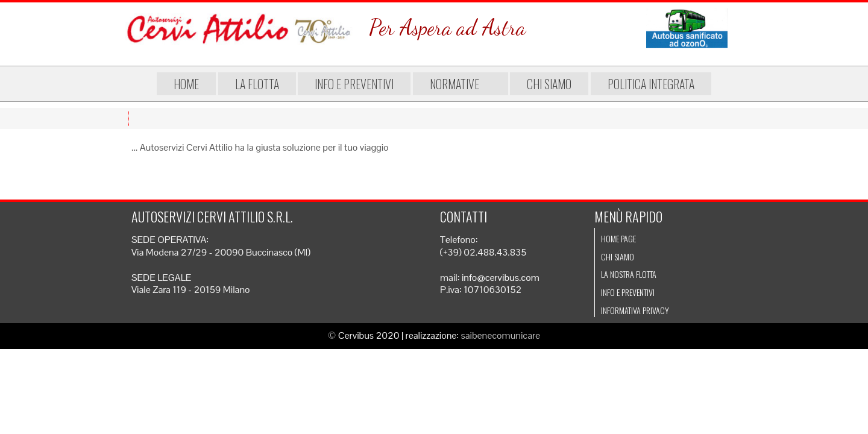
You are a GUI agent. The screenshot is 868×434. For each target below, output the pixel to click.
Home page (618, 238)
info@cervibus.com (501, 278)
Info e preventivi (360, 84)
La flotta (263, 84)
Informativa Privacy (635, 310)
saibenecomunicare (501, 335)
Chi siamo (543, 84)
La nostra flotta (629, 274)
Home (192, 84)
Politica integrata (645, 84)
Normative (461, 84)
